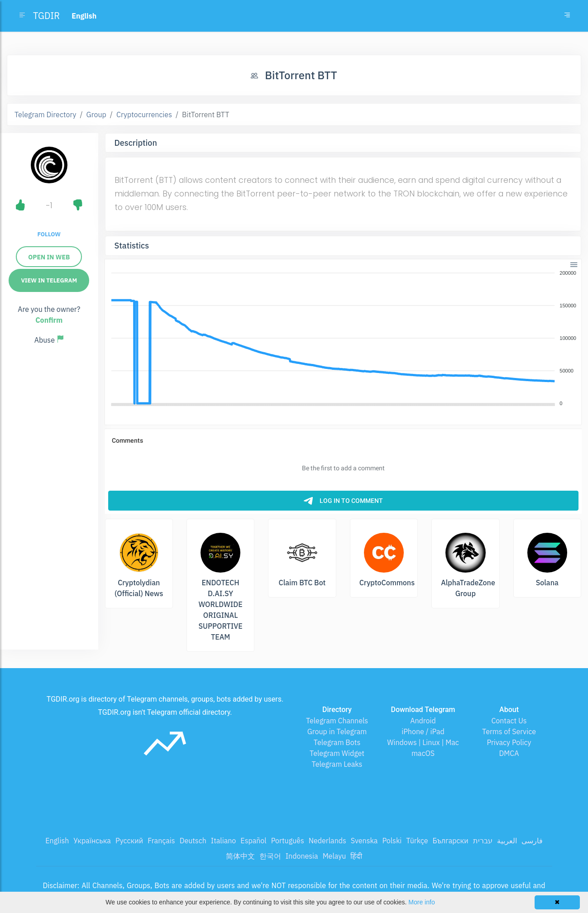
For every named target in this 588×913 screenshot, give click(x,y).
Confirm (49, 320)
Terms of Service (509, 731)
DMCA (509, 753)
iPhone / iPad (423, 731)
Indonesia (302, 856)
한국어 (270, 856)
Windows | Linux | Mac (423, 742)
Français (161, 841)
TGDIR (46, 16)
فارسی (532, 841)
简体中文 (240, 856)
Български (451, 841)
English (57, 841)
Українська (92, 841)
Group (96, 115)
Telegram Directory (45, 115)
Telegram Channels (337, 721)
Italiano (224, 841)
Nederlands (327, 841)
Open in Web (49, 257)
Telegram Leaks (337, 764)
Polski (392, 841)
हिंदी (356, 856)
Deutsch (193, 841)
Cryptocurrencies (144, 115)
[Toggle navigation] (567, 16)
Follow (49, 234)
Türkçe (417, 841)
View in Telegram (49, 280)
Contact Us (509, 721)
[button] (573, 264)
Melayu (335, 856)
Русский (129, 841)
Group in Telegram (337, 731)
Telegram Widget (337, 753)
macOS (423, 753)
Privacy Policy (509, 742)
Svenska (364, 841)
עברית (483, 841)
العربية (507, 841)
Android (423, 721)
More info (421, 902)
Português (288, 841)
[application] (343, 339)
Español (253, 841)
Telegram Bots (337, 742)
